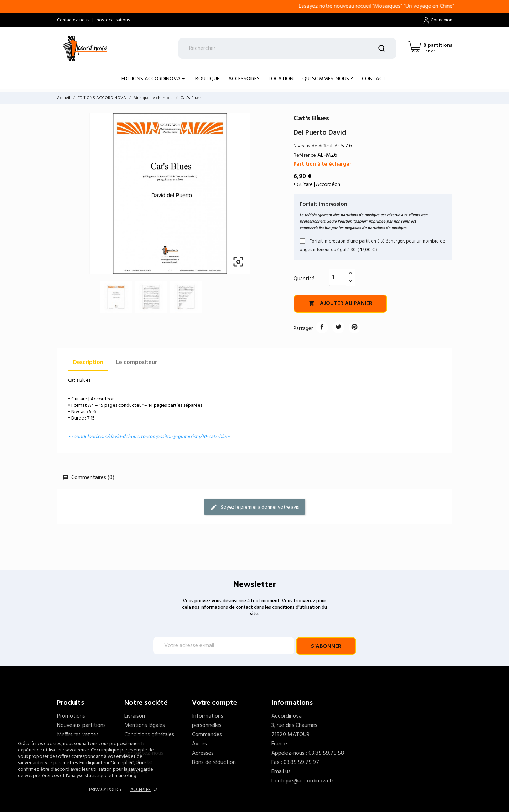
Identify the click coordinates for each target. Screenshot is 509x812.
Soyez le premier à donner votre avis (254, 507)
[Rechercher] (287, 48)
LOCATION (281, 79)
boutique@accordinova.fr (302, 781)
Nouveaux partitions (81, 725)
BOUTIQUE (207, 79)
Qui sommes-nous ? (328, 79)
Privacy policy (105, 790)
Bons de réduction (214, 762)
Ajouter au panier (340, 303)
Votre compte (214, 703)
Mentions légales (145, 725)
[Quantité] (338, 277)
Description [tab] (88, 363)
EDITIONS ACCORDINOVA (152, 79)
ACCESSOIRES (244, 79)
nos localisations (113, 20)
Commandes (207, 735)
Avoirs (199, 744)
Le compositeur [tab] (137, 363)
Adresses (203, 753)
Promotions (71, 716)
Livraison (135, 716)
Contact (374, 79)
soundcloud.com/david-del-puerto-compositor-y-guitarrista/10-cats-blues (151, 437)
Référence (305, 155)
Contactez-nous (73, 20)
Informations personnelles (208, 721)
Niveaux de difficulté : (316, 146)
